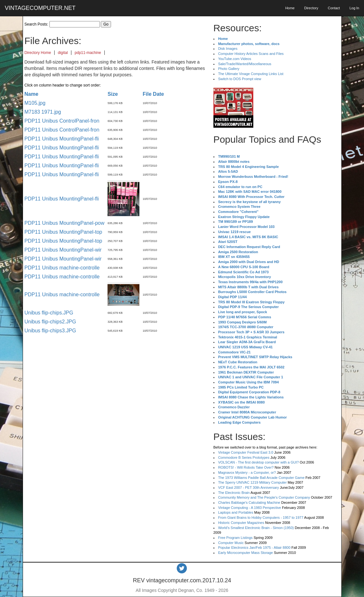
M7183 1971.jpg (43, 112)
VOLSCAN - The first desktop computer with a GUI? (259, 462)
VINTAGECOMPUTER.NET (40, 8)
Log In (354, 8)
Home (290, 8)
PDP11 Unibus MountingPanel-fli (62, 139)
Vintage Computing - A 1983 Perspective (250, 508)
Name (32, 94)
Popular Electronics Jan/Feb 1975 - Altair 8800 (254, 548)
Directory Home (38, 53)
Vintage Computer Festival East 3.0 (246, 452)
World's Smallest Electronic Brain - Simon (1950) (256, 528)
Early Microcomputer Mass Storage (246, 553)
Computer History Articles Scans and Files (251, 54)
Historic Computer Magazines (241, 523)
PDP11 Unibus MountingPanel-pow (65, 223)
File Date (153, 94)
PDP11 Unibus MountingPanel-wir (63, 250)
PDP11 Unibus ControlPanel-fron (62, 121)
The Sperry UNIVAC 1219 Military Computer (253, 482)
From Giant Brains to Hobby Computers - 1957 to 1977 (261, 518)
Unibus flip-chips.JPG (49, 313)
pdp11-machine (88, 53)
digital (63, 53)
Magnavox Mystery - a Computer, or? (247, 472)
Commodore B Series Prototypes (244, 457)
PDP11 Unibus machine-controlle (62, 268)
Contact (334, 8)
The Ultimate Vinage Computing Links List (251, 74)
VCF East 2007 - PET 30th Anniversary (249, 487)
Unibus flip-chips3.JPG (50, 331)
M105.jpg (35, 103)
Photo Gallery (229, 69)
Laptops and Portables (236, 512)
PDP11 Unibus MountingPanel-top (63, 232)
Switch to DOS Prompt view (240, 79)
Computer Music (231, 543)
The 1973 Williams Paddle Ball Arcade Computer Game (261, 478)
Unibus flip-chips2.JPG (50, 322)
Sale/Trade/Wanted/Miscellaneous (245, 64)
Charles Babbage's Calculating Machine (249, 503)
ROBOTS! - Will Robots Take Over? (246, 467)
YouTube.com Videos (235, 59)
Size (113, 94)
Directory (311, 8)
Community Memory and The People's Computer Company (264, 497)
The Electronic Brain (234, 493)
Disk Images (228, 49)
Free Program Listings (235, 538)
